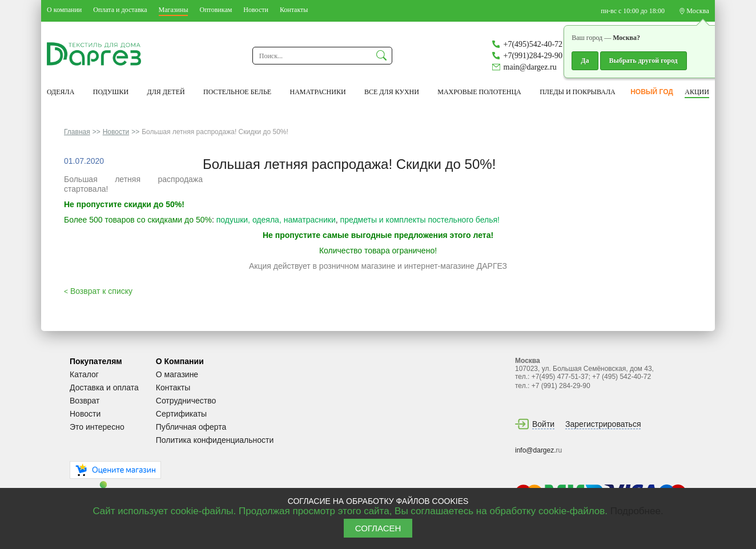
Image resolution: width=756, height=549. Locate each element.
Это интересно (97, 427)
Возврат (85, 401)
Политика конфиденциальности (215, 440)
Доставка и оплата (104, 387)
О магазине (177, 374)
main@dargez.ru (530, 67)
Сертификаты (181, 414)
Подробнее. (637, 511)
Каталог (84, 374)
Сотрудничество (186, 401)
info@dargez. (536, 450)
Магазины (174, 10)
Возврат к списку (98, 291)
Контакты (294, 10)
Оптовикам (216, 10)
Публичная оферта (191, 427)
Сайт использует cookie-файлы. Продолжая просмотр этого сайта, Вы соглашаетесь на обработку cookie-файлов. (351, 511)
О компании (64, 10)
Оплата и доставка (120, 10)
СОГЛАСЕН (378, 528)
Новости (256, 10)
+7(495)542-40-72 (533, 44)
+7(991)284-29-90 (533, 56)
